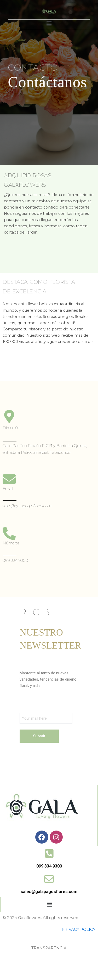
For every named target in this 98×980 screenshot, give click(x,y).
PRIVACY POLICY (79, 929)
